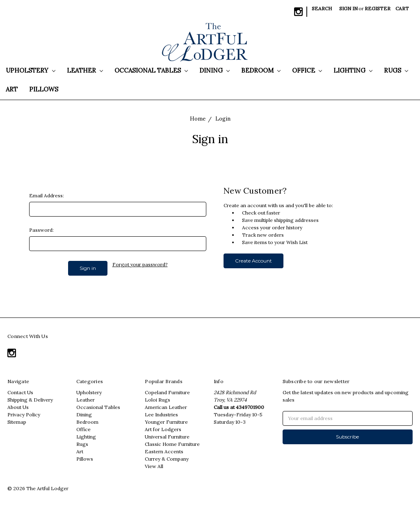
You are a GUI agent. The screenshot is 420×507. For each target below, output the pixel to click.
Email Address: (47, 195)
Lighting (353, 70)
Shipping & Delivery (30, 400)
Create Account (253, 261)
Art (12, 89)
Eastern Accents (164, 451)
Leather (85, 70)
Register (378, 8)
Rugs (396, 70)
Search (322, 8)
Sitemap (17, 422)
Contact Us (20, 392)
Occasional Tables (151, 70)
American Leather (166, 407)
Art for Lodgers (163, 429)
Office (307, 70)
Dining (215, 70)
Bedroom (261, 70)
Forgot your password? (140, 264)
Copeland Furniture (167, 392)
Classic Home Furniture (172, 444)
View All (154, 466)
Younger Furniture (166, 422)
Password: (41, 230)
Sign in (348, 8)
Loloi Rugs (157, 400)
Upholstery (31, 70)
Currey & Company (167, 459)
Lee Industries (161, 415)
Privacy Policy (24, 415)
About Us (18, 407)
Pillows (44, 89)
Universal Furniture (167, 437)
